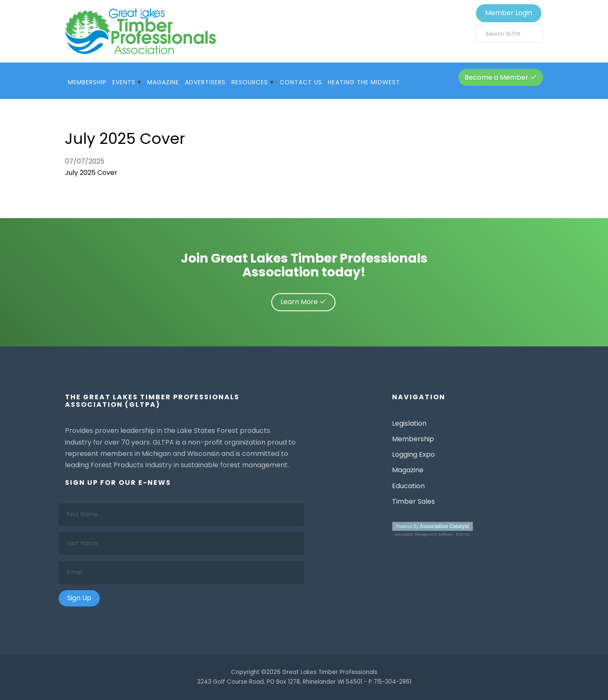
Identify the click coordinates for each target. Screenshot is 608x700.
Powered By (433, 526)
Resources (250, 82)
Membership (87, 82)
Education (408, 486)
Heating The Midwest (364, 82)
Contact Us (301, 82)
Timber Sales (413, 501)
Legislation (409, 423)
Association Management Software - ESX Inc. (432, 534)
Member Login (509, 13)
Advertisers (205, 82)
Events (124, 82)
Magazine (163, 82)
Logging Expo (413, 454)
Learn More (303, 302)
